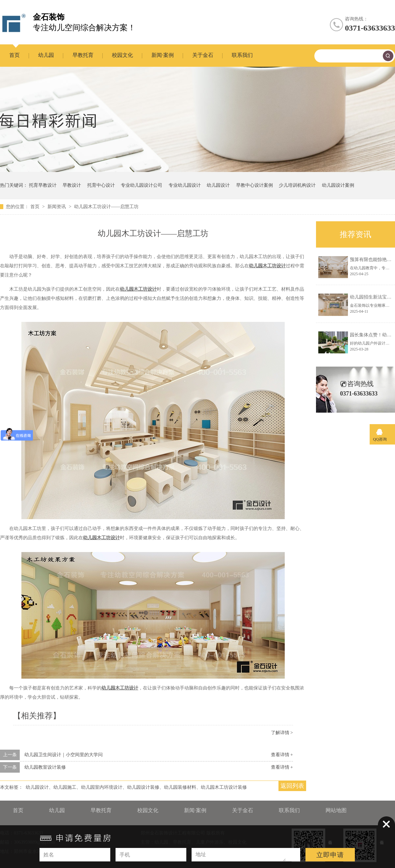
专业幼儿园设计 (185, 185)
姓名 (49, 855)
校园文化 (122, 55)
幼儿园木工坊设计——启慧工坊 (106, 207)
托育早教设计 (43, 185)
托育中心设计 (101, 185)
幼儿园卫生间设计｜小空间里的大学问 (64, 755)
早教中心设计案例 (254, 185)
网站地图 (336, 810)
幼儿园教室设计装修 (45, 767)
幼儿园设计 (218, 185)
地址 (201, 854)
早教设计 (72, 185)
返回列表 (292, 786)
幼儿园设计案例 (338, 185)
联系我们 (242, 55)
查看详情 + (282, 755)
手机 (125, 855)
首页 (14, 55)
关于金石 (203, 55)
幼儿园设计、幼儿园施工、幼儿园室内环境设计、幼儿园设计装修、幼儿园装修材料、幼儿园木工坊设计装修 (136, 787)
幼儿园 (46, 55)
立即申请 (330, 855)
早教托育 (83, 55)
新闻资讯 (57, 207)
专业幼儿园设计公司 (142, 185)
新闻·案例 (163, 55)
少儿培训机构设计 (297, 185)
